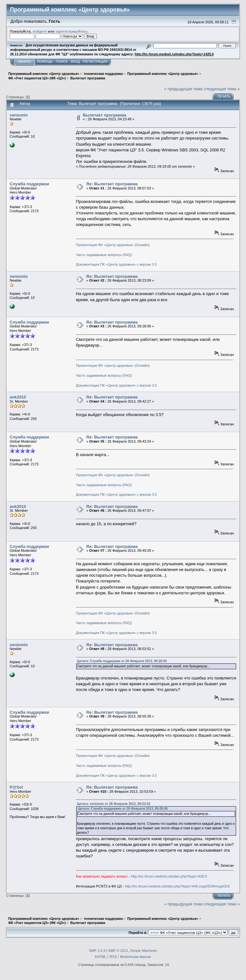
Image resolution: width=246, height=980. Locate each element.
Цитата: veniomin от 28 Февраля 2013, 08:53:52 (114, 804)
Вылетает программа (104, 115)
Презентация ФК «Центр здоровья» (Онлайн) (113, 245)
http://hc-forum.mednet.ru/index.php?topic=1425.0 (174, 54)
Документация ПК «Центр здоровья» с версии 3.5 (116, 264)
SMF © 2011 (118, 951)
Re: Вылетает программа (112, 184)
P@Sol (16, 787)
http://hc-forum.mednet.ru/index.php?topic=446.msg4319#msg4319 (177, 886)
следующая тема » (222, 89)
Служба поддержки (29, 184)
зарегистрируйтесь (71, 31)
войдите (40, 31)
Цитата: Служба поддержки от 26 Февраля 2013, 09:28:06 (122, 661)
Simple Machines (143, 951)
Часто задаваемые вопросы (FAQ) (104, 255)
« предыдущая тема (184, 89)
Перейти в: (138, 933)
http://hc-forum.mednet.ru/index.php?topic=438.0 (169, 876)
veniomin (19, 115)
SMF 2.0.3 (97, 951)
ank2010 (18, 397)
